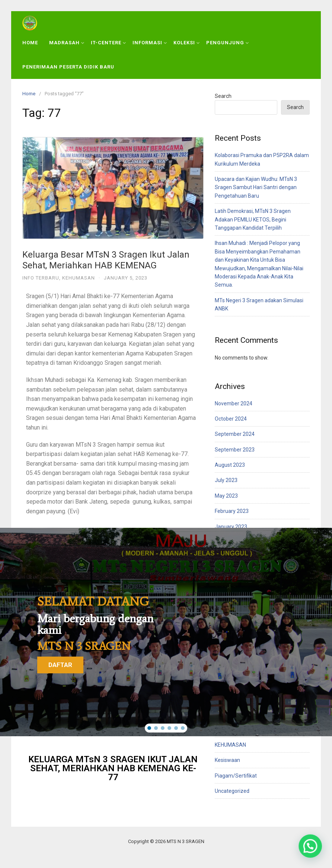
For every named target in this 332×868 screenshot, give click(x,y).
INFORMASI (150, 43)
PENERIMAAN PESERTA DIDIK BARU (68, 67)
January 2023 (231, 527)
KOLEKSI (186, 43)
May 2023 (226, 496)
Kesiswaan (227, 760)
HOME (30, 43)
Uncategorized (232, 791)
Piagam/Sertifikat (236, 776)
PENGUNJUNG (227, 43)
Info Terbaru (41, 278)
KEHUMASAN (79, 278)
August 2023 (230, 465)
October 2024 (231, 419)
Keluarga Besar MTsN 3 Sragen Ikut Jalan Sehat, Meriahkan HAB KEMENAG (106, 260)
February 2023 (232, 511)
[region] (166, 632)
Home (29, 94)
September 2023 (235, 450)
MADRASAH (67, 43)
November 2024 (234, 403)
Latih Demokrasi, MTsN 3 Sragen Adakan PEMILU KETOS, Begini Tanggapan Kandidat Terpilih (253, 219)
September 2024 (235, 434)
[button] (149, 728)
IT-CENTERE (108, 43)
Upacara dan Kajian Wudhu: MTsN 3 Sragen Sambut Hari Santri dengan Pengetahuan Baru (256, 187)
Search (223, 96)
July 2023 (226, 480)
